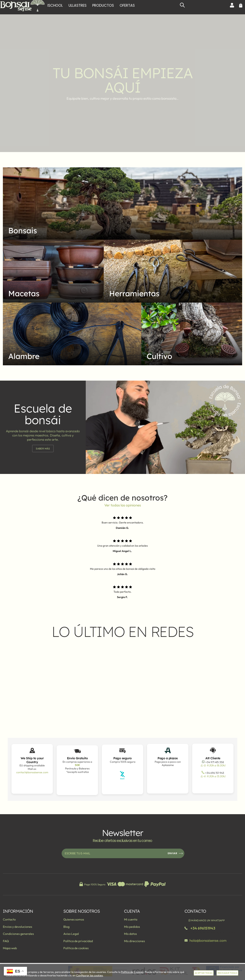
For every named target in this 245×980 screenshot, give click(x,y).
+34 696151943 (203, 928)
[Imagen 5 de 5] (192, 334)
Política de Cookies (132, 972)
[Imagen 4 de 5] (72, 334)
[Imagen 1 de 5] (122, 203)
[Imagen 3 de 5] (173, 271)
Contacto (9, 919)
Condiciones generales (18, 934)
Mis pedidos (132, 927)
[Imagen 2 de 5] (53, 271)
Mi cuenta (131, 919)
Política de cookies (76, 948)
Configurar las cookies (89, 975)
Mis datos (130, 934)
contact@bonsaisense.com (32, 772)
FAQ (6, 941)
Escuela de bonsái (43, 414)
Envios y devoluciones (18, 927)
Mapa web (10, 948)
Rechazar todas (227, 973)
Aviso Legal (71, 934)
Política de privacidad (78, 941)
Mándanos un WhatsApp (206, 920)
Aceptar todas (204, 973)
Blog (66, 927)
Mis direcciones (134, 941)
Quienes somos (74, 919)
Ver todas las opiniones (123, 505)
